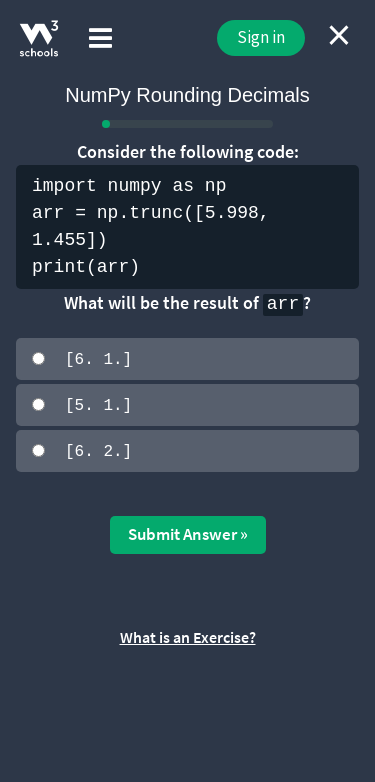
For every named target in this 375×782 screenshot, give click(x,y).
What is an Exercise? (188, 635)
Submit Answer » (188, 533)
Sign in (261, 37)
